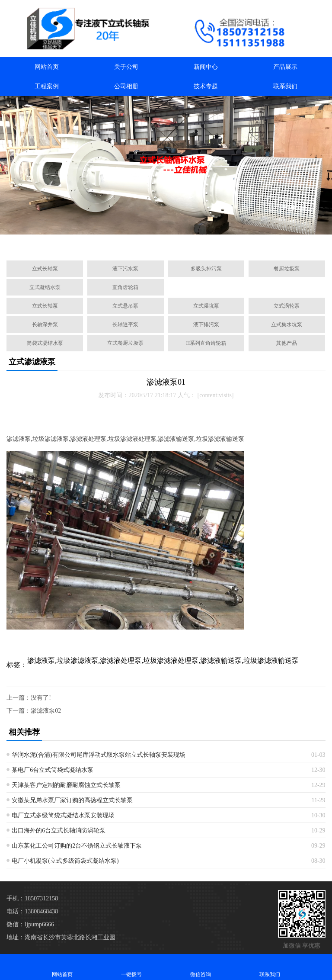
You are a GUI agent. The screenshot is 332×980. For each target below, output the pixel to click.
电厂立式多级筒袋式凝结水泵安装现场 (63, 815)
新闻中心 (206, 67)
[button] (124, 244)
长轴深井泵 (45, 325)
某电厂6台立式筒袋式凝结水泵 (53, 770)
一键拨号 (131, 967)
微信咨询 (201, 967)
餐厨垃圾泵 (287, 269)
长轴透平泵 (125, 325)
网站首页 (47, 67)
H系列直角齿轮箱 (206, 343)
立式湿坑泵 (206, 306)
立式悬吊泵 (125, 306)
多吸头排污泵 (206, 269)
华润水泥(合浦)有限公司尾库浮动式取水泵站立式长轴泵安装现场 (98, 755)
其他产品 (287, 343)
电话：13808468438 (32, 911)
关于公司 (126, 67)
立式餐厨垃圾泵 (125, 343)
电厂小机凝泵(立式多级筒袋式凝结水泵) (65, 861)
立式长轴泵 (45, 269)
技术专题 (206, 86)
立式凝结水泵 (45, 287)
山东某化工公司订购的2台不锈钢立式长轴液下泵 (77, 846)
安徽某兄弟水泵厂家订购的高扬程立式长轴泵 (72, 800)
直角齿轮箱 (125, 287)
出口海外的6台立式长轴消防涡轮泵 (59, 831)
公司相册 (126, 86)
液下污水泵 (125, 269)
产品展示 (285, 67)
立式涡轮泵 (287, 306)
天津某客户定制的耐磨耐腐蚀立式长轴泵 (66, 785)
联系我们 (285, 86)
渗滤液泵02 (46, 711)
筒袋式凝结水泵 (45, 343)
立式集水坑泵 (287, 325)
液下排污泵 (206, 325)
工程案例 (47, 86)
